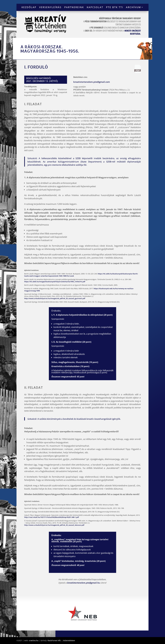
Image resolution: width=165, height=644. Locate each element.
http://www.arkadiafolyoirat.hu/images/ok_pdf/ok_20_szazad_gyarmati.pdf (55, 298)
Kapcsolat (95, 7)
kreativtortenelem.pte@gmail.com (92, 82)
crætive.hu (34, 640)
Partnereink (74, 7)
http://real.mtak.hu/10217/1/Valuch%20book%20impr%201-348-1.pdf (52, 517)
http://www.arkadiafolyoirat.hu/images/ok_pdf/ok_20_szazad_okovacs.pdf (54, 525)
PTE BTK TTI (115, 7)
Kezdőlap (29, 7)
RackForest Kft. (54, 640)
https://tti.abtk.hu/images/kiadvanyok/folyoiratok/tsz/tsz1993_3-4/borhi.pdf (55, 282)
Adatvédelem (69, 640)
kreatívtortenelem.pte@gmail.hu (84, 583)
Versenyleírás (50, 7)
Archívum (133, 7)
